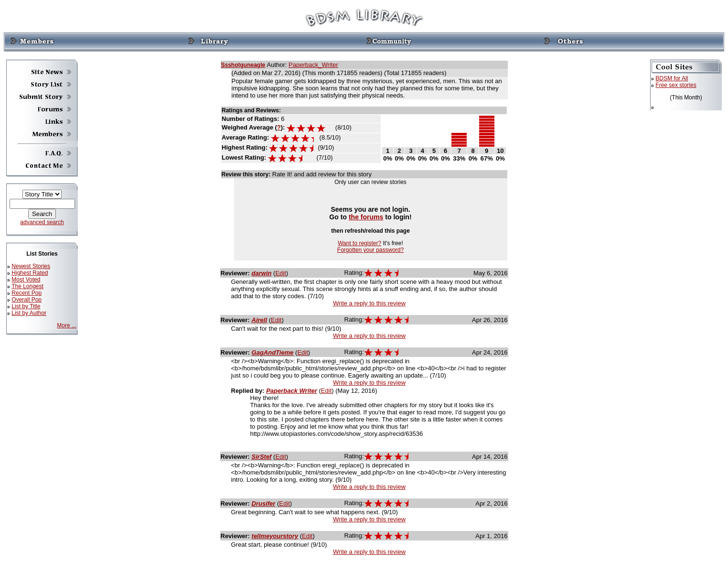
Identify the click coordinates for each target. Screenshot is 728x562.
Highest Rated (30, 273)
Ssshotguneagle (243, 65)
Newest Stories (31, 266)
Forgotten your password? (370, 250)
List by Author (29, 313)
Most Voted (26, 280)
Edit (280, 273)
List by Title (26, 306)
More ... (67, 325)
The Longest (27, 286)
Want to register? (359, 243)
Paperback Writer (292, 391)
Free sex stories (676, 85)
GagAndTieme (273, 352)
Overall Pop (27, 300)
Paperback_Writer (313, 65)
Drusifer (264, 503)
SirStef (262, 457)
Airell (260, 320)
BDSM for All (672, 78)
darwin (262, 273)
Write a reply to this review (369, 303)
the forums (366, 217)
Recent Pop (27, 293)
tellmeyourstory (275, 536)
